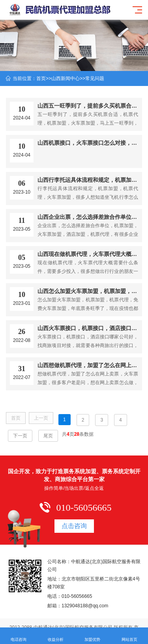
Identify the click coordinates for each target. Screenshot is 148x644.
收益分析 (56, 636)
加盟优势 (93, 636)
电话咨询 (19, 636)
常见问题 (95, 78)
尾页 (48, 436)
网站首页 (129, 636)
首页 (41, 78)
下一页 (20, 436)
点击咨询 (74, 526)
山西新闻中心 (66, 78)
